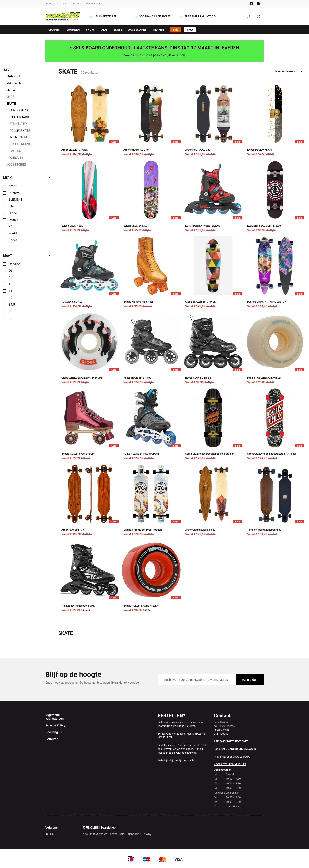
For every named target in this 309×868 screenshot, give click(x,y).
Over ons (76, 4)
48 (10, 277)
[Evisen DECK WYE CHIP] (275, 121)
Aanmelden (250, 680)
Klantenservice (94, 4)
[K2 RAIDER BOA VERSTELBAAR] (213, 197)
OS (11, 271)
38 (10, 318)
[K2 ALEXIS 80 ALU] (89, 273)
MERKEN (158, 30)
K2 (11, 227)
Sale (175, 30)
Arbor (13, 186)
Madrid (14, 233)
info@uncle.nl (222, 730)
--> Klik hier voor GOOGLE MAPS (232, 757)
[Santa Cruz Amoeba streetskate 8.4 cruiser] (275, 425)
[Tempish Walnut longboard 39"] (275, 501)
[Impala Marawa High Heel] (151, 273)
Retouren (52, 739)
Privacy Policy (55, 725)
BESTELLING (117, 834)
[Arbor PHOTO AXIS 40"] (151, 121)
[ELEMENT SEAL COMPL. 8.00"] (275, 197)
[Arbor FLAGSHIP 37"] (89, 501)
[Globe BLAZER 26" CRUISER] (213, 273)
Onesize (14, 264)
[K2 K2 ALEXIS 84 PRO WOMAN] (151, 425)
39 (10, 311)
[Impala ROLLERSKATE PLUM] (89, 425)
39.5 (12, 305)
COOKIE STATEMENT (95, 834)
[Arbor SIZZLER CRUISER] (89, 121)
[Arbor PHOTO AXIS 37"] (213, 121)
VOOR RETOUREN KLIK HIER (230, 765)
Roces (13, 240)
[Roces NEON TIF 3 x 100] (151, 349)
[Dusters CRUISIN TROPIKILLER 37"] (275, 273)
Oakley (148, 834)
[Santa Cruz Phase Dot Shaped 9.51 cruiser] (213, 425)
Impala (13, 220)
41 (10, 291)
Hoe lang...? (54, 732)
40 (10, 298)
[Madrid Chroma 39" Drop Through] (151, 501)
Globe (13, 213)
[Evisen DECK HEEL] (89, 197)
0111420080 (221, 734)
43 (10, 284)
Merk (27, 178)
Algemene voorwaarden (54, 717)
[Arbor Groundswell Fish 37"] (213, 501)
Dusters (14, 193)
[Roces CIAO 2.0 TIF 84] (213, 349)
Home (49, 4)
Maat (27, 256)
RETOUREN (134, 834)
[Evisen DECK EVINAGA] (151, 197)
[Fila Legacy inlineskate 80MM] (89, 577)
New (190, 30)
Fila (11, 206)
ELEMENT (16, 200)
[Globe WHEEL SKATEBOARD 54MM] (89, 349)
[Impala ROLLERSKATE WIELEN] (275, 349)
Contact (61, 4)
